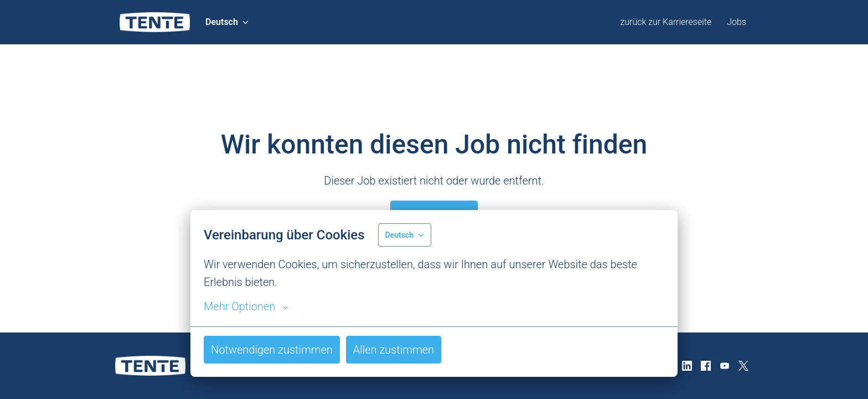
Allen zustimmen (394, 350)
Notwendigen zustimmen (272, 350)
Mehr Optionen (246, 306)
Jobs (737, 22)
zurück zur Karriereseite (666, 22)
